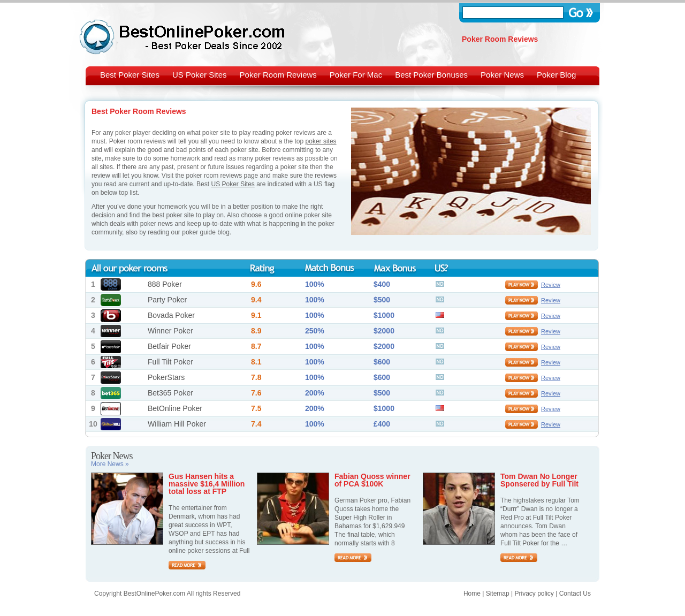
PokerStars (166, 377)
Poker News (502, 75)
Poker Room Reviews (278, 75)
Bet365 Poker (170, 393)
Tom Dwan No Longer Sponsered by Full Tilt (539, 480)
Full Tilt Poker (170, 362)
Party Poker (167, 300)
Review (551, 285)
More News (110, 464)
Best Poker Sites (130, 75)
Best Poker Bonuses (431, 75)
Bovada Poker (171, 315)
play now (522, 285)
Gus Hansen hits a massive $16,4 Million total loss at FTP (207, 484)
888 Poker (165, 284)
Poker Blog (556, 75)
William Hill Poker (177, 424)
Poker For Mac (356, 75)
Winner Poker (170, 331)
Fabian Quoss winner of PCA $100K (372, 480)
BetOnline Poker (175, 408)
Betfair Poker (169, 346)
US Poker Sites (200, 75)
